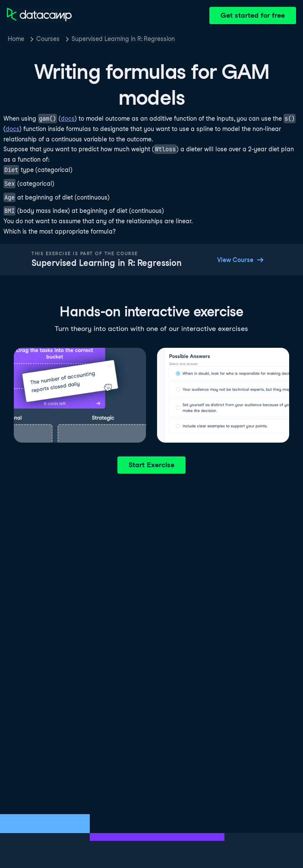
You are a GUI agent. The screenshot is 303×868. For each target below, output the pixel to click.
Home (16, 39)
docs (68, 119)
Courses (48, 39)
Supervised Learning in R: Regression (123, 39)
